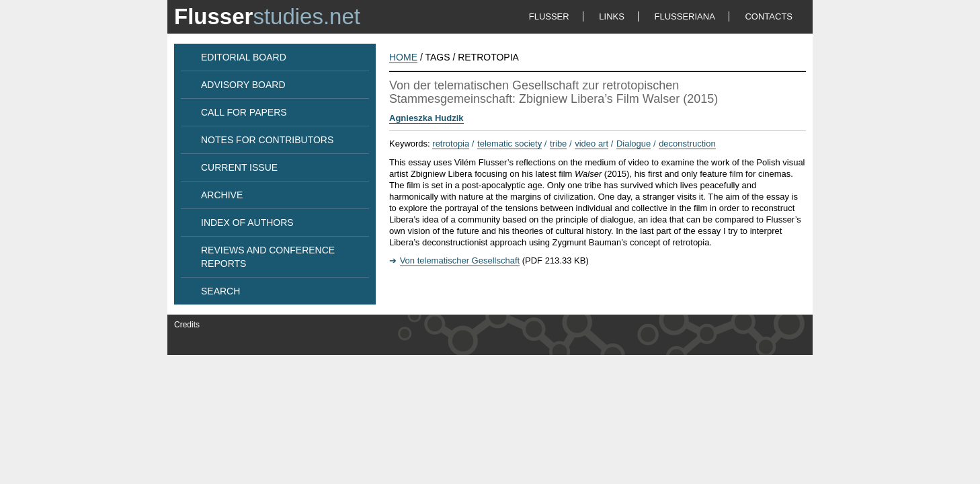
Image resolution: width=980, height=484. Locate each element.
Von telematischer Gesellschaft (460, 260)
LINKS (612, 16)
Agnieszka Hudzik (426, 118)
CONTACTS (769, 16)
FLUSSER (549, 16)
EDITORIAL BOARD (244, 57)
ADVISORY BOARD (243, 85)
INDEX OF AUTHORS (247, 223)
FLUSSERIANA (685, 16)
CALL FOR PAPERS (244, 112)
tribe (558, 144)
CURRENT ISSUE (239, 167)
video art (591, 144)
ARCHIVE (222, 195)
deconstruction (687, 144)
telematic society (509, 144)
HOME (403, 57)
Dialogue (634, 144)
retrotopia (451, 144)
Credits (187, 325)
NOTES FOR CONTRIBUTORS (267, 140)
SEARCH (220, 291)
